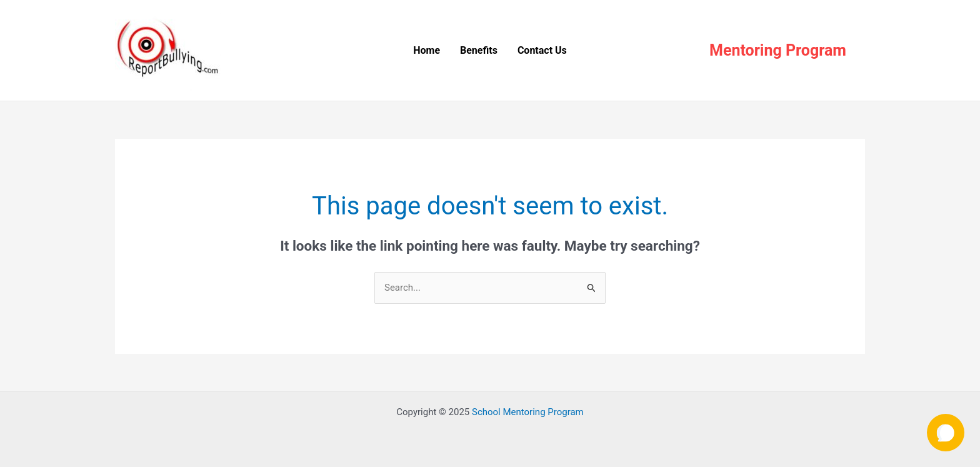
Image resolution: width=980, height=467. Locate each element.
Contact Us (542, 50)
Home (427, 50)
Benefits (479, 50)
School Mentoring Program (528, 412)
